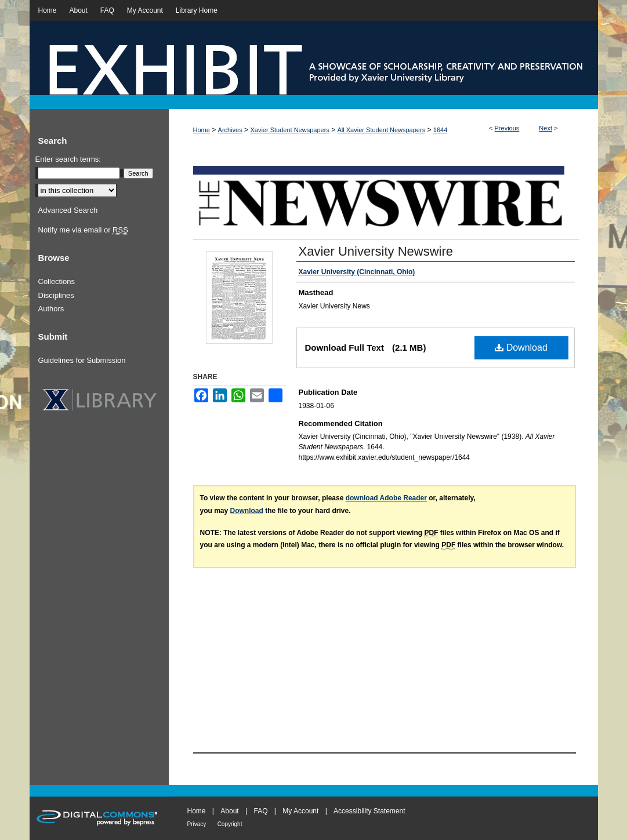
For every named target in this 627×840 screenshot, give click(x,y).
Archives (230, 130)
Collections (57, 281)
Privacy (197, 824)
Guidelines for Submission (82, 360)
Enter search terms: (68, 159)
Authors (51, 309)
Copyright (230, 824)
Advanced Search (68, 210)
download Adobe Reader (386, 498)
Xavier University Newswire (376, 251)
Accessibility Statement (369, 811)
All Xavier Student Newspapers (382, 130)
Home (202, 130)
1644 (440, 130)
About (229, 811)
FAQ (260, 811)
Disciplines (56, 295)
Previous (507, 128)
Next (546, 128)
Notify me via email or (83, 230)
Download (521, 348)
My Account (300, 811)
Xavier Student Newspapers (289, 130)
